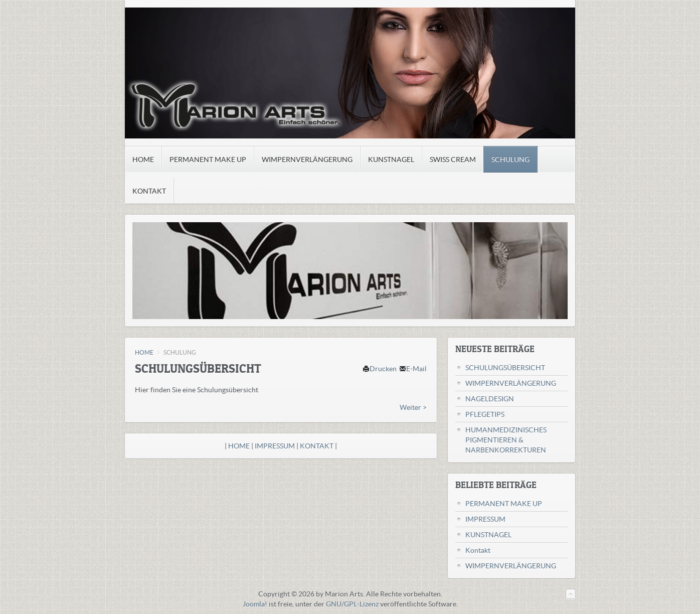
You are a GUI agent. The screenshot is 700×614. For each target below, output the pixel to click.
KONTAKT (317, 446)
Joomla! (255, 604)
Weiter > (413, 407)
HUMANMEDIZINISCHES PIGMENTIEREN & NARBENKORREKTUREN (506, 440)
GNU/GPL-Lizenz (352, 604)
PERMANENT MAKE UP (504, 504)
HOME (144, 352)
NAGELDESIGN (490, 399)
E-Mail (413, 369)
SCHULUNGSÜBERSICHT (505, 368)
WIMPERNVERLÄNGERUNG (511, 383)
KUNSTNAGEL (488, 535)
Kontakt (478, 550)
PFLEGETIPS (485, 414)
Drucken (380, 369)
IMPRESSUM (276, 446)
